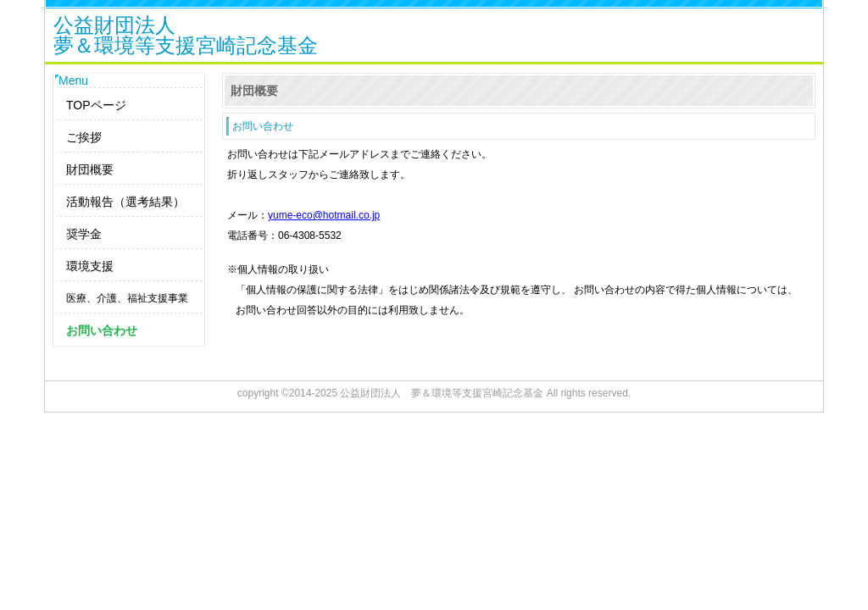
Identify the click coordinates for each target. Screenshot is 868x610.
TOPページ (96, 105)
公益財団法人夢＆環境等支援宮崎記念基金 (186, 37)
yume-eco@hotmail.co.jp (324, 215)
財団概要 (90, 169)
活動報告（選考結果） (125, 202)
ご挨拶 (84, 137)
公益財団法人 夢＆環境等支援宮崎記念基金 (442, 393)
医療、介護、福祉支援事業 (127, 298)
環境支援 (90, 266)
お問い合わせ (102, 330)
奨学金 (84, 234)
